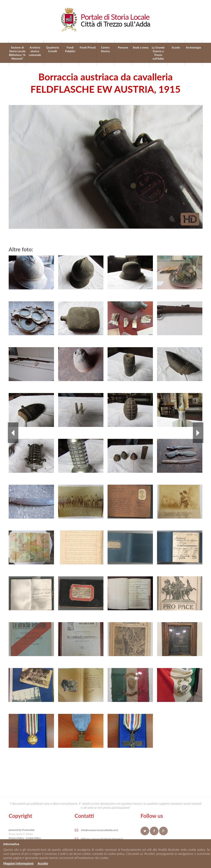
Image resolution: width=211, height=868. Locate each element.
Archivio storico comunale (35, 51)
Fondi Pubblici (70, 49)
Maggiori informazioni (18, 863)
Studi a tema (141, 47)
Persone (123, 47)
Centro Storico (105, 49)
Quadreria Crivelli (53, 49)
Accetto (43, 863)
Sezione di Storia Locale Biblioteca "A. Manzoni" (17, 53)
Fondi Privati (88, 47)
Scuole (176, 47)
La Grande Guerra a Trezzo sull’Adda (158, 53)
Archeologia (193, 47)
